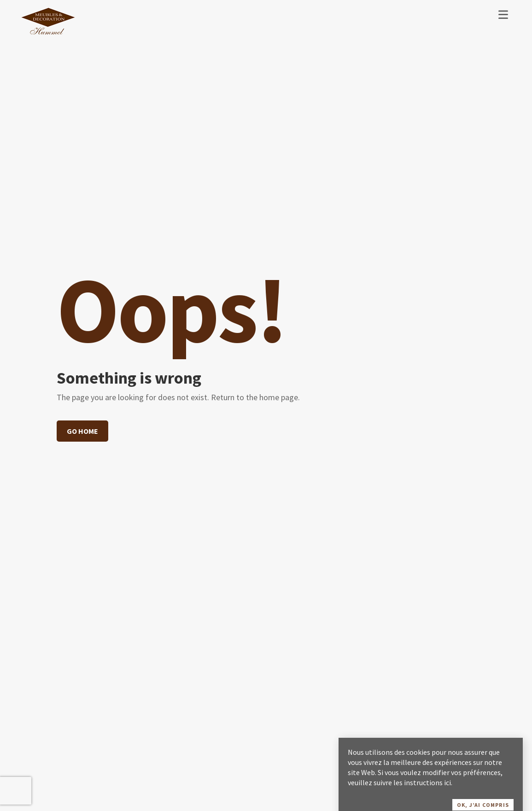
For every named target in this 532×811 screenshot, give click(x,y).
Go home (82, 431)
